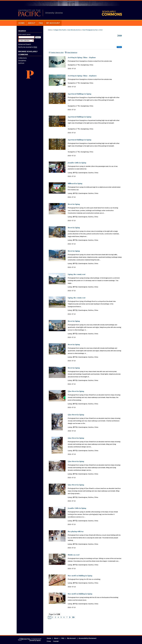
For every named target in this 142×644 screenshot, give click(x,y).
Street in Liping (74, 204)
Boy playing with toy (76, 532)
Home (50, 30)
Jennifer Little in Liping (77, 163)
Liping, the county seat (77, 275)
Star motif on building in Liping (80, 576)
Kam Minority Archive (74, 30)
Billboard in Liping (75, 184)
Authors (21, 63)
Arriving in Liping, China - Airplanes (82, 76)
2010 (101, 30)
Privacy (49, 641)
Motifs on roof (74, 555)
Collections (23, 58)
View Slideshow (72, 53)
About (56, 638)
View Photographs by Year (90, 30)
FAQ (63, 638)
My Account (71, 638)
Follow (119, 47)
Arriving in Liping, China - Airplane (82, 58)
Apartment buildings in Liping (79, 94)
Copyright (56, 641)
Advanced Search (25, 44)
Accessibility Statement (88, 638)
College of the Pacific (60, 30)
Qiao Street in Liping (76, 392)
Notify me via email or (28, 47)
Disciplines (22, 61)
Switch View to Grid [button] (57, 53)
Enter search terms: (25, 34)
